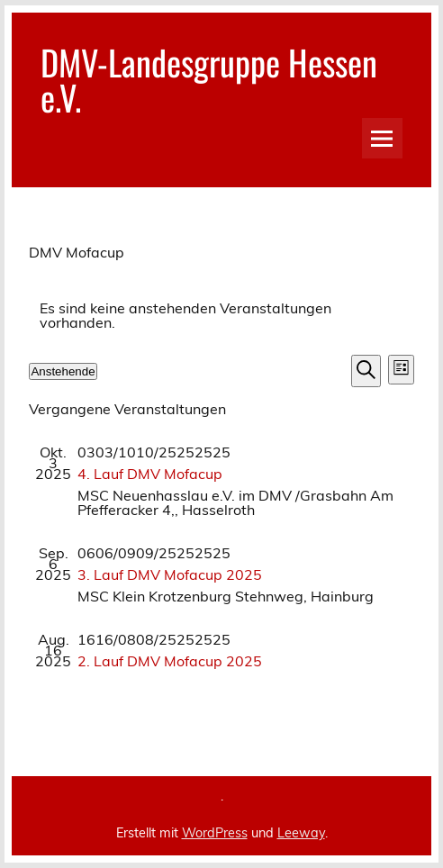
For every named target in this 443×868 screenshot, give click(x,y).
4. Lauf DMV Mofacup (150, 474)
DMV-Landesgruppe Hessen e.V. (209, 79)
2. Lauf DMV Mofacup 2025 (170, 661)
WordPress (215, 833)
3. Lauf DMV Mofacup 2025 (170, 574)
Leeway (301, 833)
